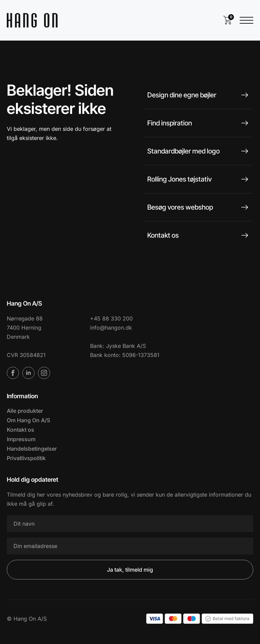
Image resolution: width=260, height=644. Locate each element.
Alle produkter (25, 411)
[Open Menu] (246, 20)
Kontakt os (20, 430)
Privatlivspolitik (26, 458)
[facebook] (13, 373)
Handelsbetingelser (32, 449)
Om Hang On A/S (28, 420)
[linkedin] (28, 373)
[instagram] (44, 373)
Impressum (21, 439)
